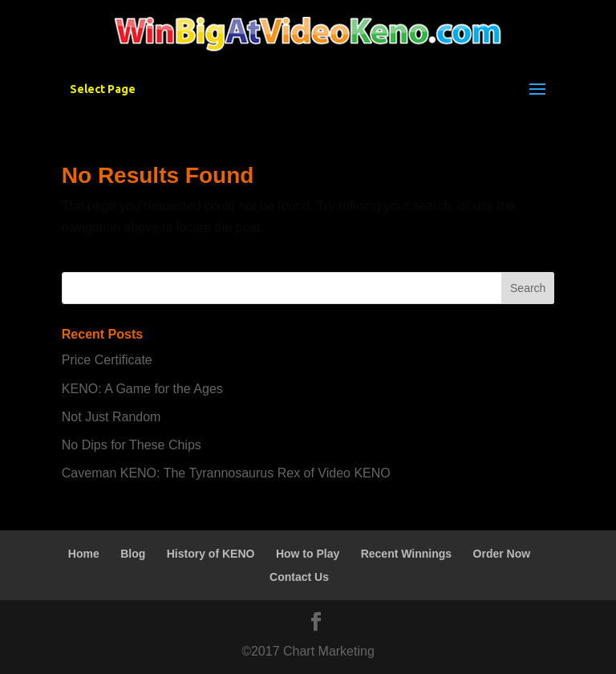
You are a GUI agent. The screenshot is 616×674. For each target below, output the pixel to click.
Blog (133, 554)
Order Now (502, 554)
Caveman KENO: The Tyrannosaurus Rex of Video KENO (226, 473)
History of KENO (211, 554)
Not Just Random (111, 417)
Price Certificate (107, 360)
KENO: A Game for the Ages (142, 389)
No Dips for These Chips (132, 445)
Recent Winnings (406, 554)
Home (84, 554)
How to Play (308, 554)
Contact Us (299, 577)
